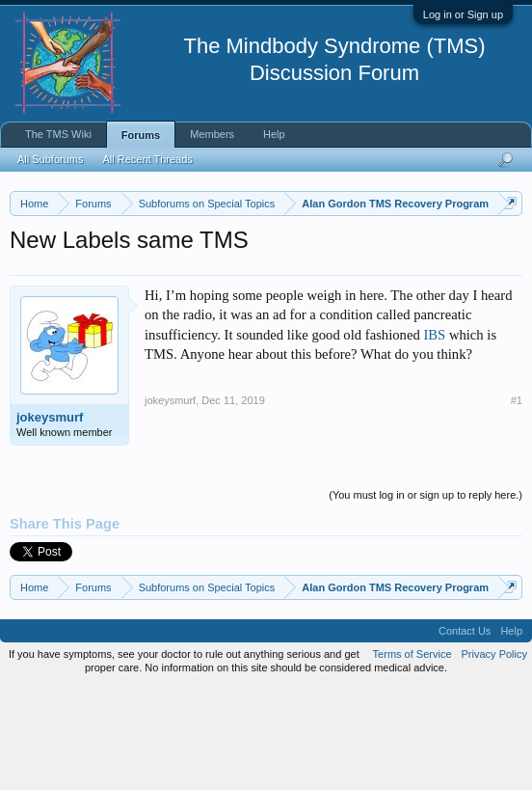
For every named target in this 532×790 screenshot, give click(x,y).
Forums (141, 135)
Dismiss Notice (506, 248)
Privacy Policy (494, 755)
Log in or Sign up (463, 14)
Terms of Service (412, 755)
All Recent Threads (147, 159)
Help (274, 134)
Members (212, 134)
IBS (434, 435)
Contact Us (465, 732)
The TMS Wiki (58, 134)
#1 (517, 501)
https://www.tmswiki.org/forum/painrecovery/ (186, 292)
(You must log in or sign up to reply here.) (426, 595)
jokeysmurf (50, 518)
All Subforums (50, 159)
